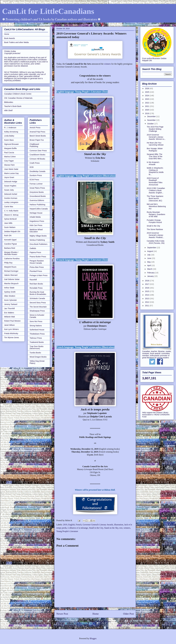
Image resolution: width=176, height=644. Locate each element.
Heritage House (36, 213)
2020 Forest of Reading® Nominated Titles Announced (155, 181)
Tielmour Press (36, 338)
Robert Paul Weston (12, 321)
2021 (147, 106)
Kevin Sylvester (10, 300)
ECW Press (34, 180)
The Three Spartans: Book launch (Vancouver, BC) (155, 198)
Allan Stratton (10, 296)
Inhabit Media (35, 217)
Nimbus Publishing (37, 240)
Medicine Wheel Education (36, 231)
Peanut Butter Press (38, 257)
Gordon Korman (11, 198)
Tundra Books (35, 353)
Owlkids (33, 248)
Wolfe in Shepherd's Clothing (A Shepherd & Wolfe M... (155, 171)
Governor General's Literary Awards (98, 525)
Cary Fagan (9, 161)
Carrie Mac (9, 207)
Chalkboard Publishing (34, 145)
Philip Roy (8, 263)
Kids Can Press (36, 225)
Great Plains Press (37, 188)
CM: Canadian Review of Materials (18, 98)
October (151, 124)
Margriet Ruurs (10, 267)
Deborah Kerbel (11, 194)
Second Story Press (38, 303)
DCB (32, 167)
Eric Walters (9, 313)
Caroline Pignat (10, 244)
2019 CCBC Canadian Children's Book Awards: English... (156, 190)
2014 (147, 295)
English (71, 525)
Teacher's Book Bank (13, 106)
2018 (147, 281)
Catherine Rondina (12, 259)
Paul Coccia (9, 153)
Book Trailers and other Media (16, 42)
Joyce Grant (9, 177)
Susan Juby (9, 190)
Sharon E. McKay (11, 215)
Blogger (93, 638)
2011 (147, 306)
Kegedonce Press (37, 221)
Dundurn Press (36, 175)
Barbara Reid (10, 248)
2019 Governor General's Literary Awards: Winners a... (156, 137)
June (149, 258)
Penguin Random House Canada (37, 262)
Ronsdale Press (36, 288)
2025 (147, 92)
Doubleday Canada (37, 171)
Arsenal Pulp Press (37, 132)
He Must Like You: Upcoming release (155, 144)
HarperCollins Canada (39, 209)
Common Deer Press (38, 151)
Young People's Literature (67, 531)
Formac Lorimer (36, 184)
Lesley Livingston (11, 202)
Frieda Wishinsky (11, 333)
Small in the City (96, 528)
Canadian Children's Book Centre (18, 94)
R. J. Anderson (10, 128)
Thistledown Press (37, 334)
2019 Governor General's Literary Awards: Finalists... (155, 235)
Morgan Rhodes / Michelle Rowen (11, 253)
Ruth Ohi (8, 236)
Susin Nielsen (10, 227)
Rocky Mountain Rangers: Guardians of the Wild (156, 214)
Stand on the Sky (111, 528)
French (79, 525)
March (150, 269)
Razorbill (33, 280)
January (151, 276)
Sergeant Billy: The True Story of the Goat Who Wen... (155, 156)
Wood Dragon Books (38, 357)
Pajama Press (35, 252)
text (121, 528)
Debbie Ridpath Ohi (12, 231)
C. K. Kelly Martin (11, 211)
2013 (147, 299)
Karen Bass (9, 140)
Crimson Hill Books (37, 159)
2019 (65, 525)
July (149, 255)
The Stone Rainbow (155, 229)
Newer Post (62, 614)
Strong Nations (36, 326)
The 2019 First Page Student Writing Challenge (155, 129)
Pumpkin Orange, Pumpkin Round (154, 221)
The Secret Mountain (38, 307)
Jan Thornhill (9, 308)
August (150, 251)
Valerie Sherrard (11, 275)
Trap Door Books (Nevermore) (36, 347)
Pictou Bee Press (37, 267)
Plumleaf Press (36, 271)
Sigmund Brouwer (11, 144)
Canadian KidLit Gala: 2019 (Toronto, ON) (156, 242)
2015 (147, 291)
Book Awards (10, 38)
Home (96, 614)
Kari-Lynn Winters (11, 329)
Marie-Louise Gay (11, 173)
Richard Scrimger (11, 271)
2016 (147, 288)
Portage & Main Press (39, 275)
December (152, 116)
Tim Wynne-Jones (12, 337)
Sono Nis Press (36, 321)
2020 (147, 110)
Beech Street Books (38, 136)
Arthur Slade (9, 288)
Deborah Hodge (11, 182)
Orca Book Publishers (38, 244)
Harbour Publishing (37, 205)
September (152, 248)
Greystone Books (37, 192)
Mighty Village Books (38, 236)
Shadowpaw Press (37, 311)
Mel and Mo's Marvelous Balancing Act (156, 206)
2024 (147, 96)
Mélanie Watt (10, 317)
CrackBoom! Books (37, 155)
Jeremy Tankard (11, 304)
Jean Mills (8, 223)
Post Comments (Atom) (101, 622)
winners (107, 64)
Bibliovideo (9, 102)
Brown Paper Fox (37, 140)
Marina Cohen (10, 157)
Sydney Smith (10, 292)
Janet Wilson (9, 325)
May (149, 262)
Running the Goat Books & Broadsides (38, 293)
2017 (147, 284)
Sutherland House (37, 330)
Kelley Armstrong (11, 132)
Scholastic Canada (37, 298)
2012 (147, 302)
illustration (119, 525)
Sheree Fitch (9, 165)
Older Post (128, 614)
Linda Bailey (9, 136)
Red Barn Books (36, 284)
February (151, 273)
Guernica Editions (37, 200)
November (152, 120)
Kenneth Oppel (10, 240)
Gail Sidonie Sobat (12, 279)
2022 (147, 103)
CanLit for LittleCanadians (48, 11)
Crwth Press (35, 163)
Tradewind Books (37, 342)
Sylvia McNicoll (10, 219)
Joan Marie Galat (11, 169)
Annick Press (35, 128)
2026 (147, 88)
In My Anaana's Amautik (153, 163)
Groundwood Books (38, 196)
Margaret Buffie (10, 148)
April (149, 265)
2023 (147, 99)
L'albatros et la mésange (78, 528)
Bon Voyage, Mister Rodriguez (155, 150)
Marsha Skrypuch (11, 284)
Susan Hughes (10, 186)
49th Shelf (8, 110)
